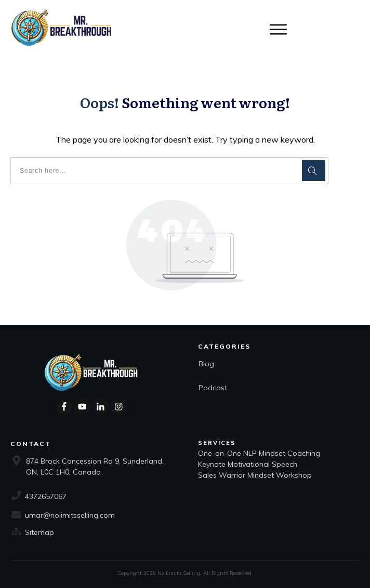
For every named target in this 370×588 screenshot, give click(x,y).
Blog (206, 364)
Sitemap (39, 532)
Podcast (213, 388)
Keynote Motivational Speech (249, 464)
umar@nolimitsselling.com (70, 515)
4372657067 (46, 496)
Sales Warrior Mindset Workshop (255, 475)
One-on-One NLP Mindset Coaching (260, 453)
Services (217, 443)
